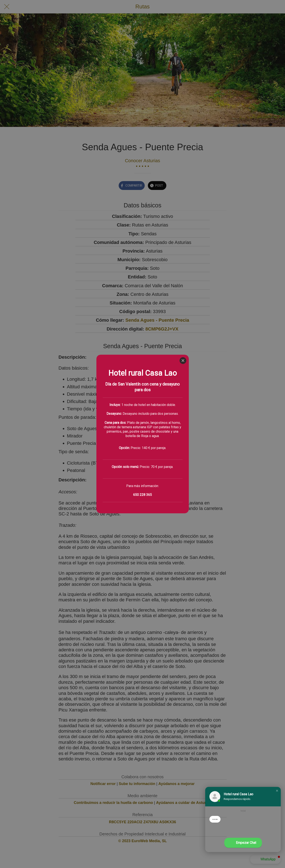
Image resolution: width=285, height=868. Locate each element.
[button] (277, 791)
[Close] (183, 6)
